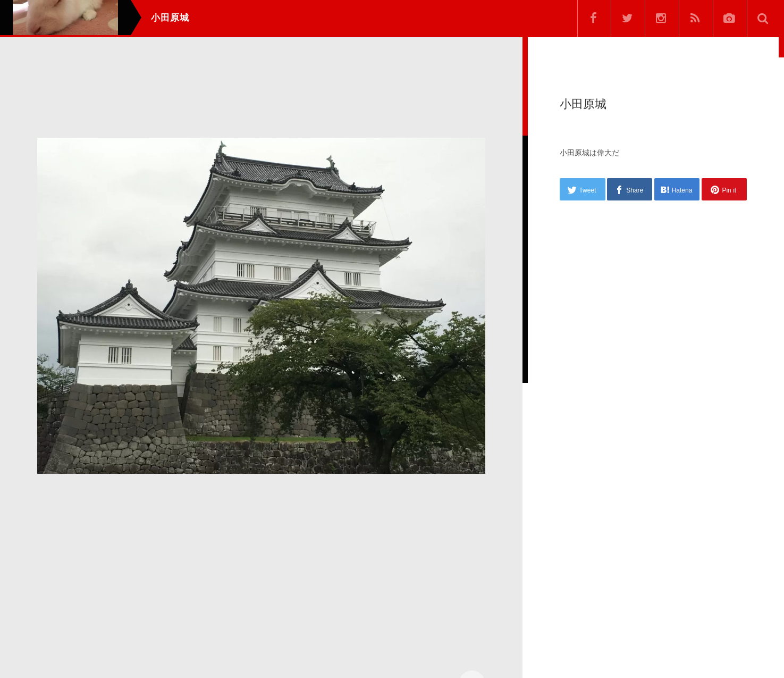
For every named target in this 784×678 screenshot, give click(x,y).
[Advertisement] (261, 571)
